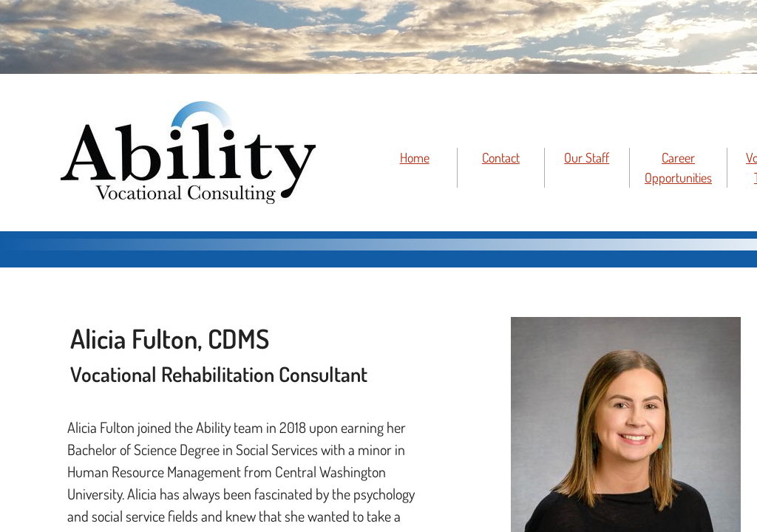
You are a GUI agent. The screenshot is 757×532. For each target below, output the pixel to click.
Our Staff (587, 157)
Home (415, 157)
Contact (501, 157)
